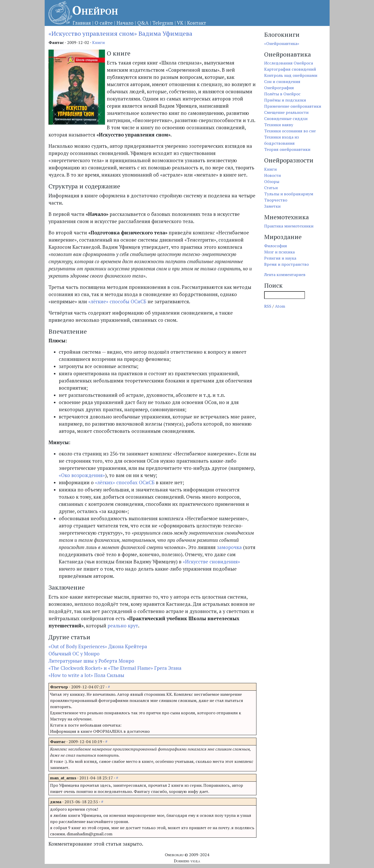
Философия (276, 246)
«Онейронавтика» (282, 43)
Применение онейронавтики (293, 106)
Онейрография (279, 88)
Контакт (197, 23)
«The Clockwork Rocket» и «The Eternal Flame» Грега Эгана (115, 668)
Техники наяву (279, 125)
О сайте (104, 23)
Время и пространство (286, 264)
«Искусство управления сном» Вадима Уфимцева (120, 33)
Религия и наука (280, 258)
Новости (272, 175)
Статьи (271, 188)
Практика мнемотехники (289, 226)
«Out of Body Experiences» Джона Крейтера (98, 646)
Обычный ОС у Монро (74, 654)
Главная (82, 23)
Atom (280, 306)
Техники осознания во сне (290, 131)
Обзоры (272, 181)
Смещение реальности (286, 112)
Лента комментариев (285, 275)
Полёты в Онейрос (282, 94)
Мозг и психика (279, 252)
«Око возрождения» (82, 475)
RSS (268, 306)
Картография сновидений (290, 69)
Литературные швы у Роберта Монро (91, 661)
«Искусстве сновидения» (211, 562)
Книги (98, 42)
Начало (125, 23)
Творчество (276, 200)
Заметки (272, 206)
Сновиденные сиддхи (286, 118)
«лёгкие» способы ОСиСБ (117, 301)
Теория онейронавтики (287, 149)
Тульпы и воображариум (289, 194)
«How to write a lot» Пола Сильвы (86, 675)
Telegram (163, 23)
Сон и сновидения (282, 81)
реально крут (123, 626)
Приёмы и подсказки (285, 100)
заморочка (229, 547)
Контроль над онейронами (291, 75)
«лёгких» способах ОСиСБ (125, 482)
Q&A (143, 23)
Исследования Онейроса (289, 63)
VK (180, 23)
